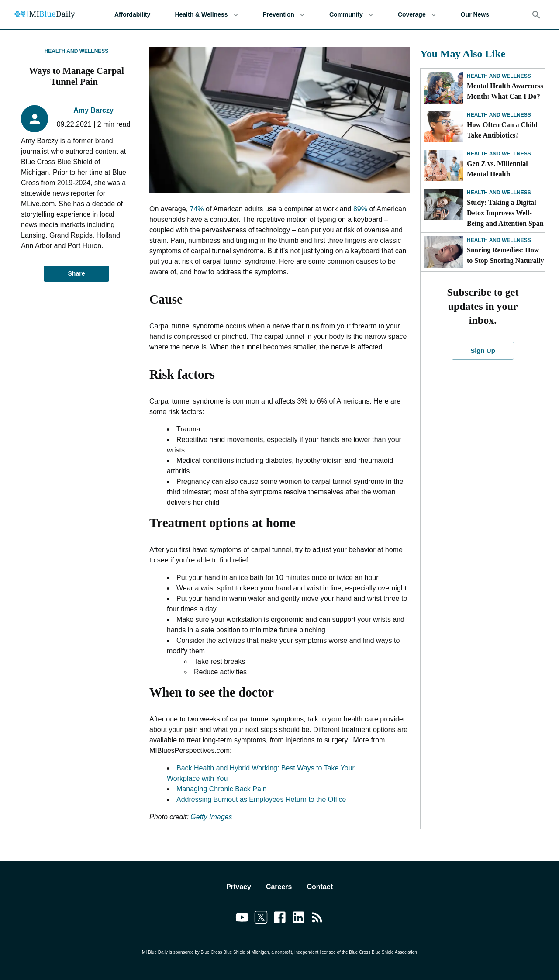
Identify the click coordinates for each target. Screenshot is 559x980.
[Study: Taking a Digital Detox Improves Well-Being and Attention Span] (444, 204)
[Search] (536, 15)
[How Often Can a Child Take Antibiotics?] (444, 127)
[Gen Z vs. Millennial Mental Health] (444, 166)
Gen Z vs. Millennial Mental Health (497, 169)
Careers (279, 887)
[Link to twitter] (261, 919)
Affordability (132, 15)
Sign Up (483, 351)
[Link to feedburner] (317, 919)
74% (197, 209)
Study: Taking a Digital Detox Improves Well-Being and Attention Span (505, 213)
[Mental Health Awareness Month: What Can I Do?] (444, 88)
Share (76, 274)
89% (360, 209)
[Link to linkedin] (298, 919)
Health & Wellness (206, 15)
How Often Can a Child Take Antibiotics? (502, 130)
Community (351, 15)
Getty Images (211, 817)
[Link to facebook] (280, 919)
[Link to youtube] (242, 919)
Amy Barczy (93, 110)
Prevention (284, 15)
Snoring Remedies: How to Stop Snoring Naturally (505, 255)
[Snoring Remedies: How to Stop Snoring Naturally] (444, 252)
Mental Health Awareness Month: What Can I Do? (505, 91)
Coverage (417, 15)
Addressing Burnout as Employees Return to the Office (261, 799)
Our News (475, 15)
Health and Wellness (77, 51)
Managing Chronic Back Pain (221, 789)
